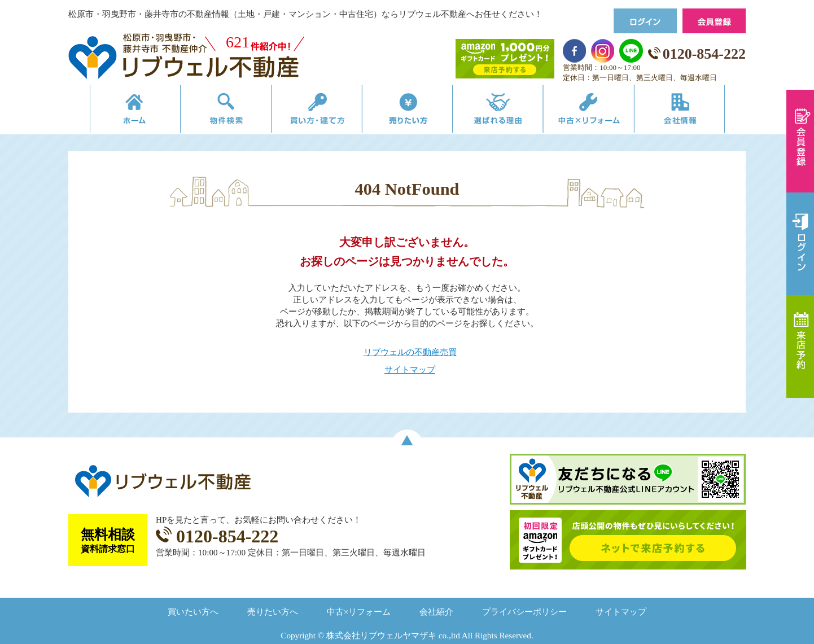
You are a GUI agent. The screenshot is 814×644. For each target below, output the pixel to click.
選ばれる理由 (504, 111)
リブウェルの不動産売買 (410, 352)
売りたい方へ (273, 612)
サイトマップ (410, 369)
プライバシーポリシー (524, 612)
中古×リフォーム (600, 111)
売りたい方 (407, 111)
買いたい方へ (193, 612)
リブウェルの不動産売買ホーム (117, 111)
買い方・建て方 (310, 111)
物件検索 (213, 111)
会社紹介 (436, 612)
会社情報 (697, 111)
